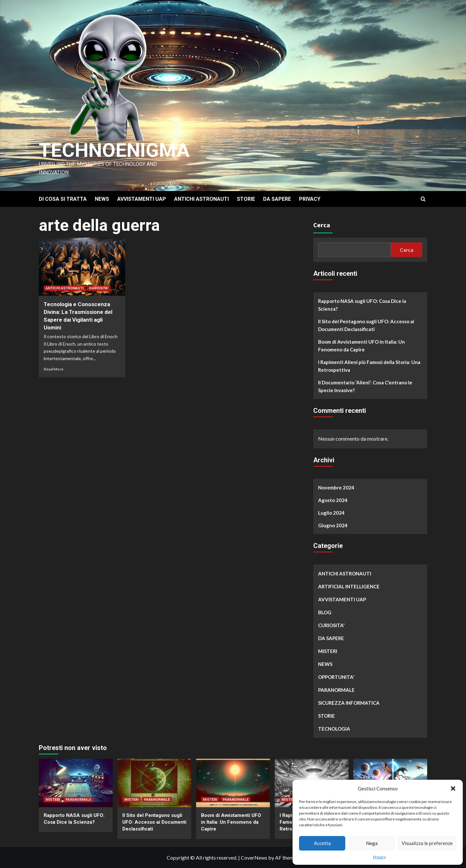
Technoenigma (114, 150)
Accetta (322, 843)
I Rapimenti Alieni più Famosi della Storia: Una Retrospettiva (369, 366)
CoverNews (254, 857)
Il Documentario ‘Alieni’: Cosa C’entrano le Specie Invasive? (365, 386)
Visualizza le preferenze (427, 843)
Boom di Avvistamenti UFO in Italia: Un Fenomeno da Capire (361, 346)
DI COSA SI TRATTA (63, 199)
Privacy (379, 857)
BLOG (325, 612)
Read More (54, 369)
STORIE (246, 199)
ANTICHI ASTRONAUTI (201, 199)
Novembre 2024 (336, 488)
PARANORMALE (336, 690)
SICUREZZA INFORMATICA (349, 703)
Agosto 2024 (333, 500)
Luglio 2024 (331, 513)
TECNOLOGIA (334, 729)
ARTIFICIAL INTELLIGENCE (349, 586)
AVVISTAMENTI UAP (142, 199)
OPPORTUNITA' (336, 677)
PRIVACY (310, 199)
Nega (372, 843)
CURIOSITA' (99, 288)
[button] (453, 788)
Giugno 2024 (333, 525)
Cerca (322, 225)
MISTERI (328, 651)
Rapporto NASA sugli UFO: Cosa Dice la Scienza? (362, 305)
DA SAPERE (277, 199)
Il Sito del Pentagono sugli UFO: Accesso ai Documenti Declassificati (366, 325)
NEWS (102, 199)
